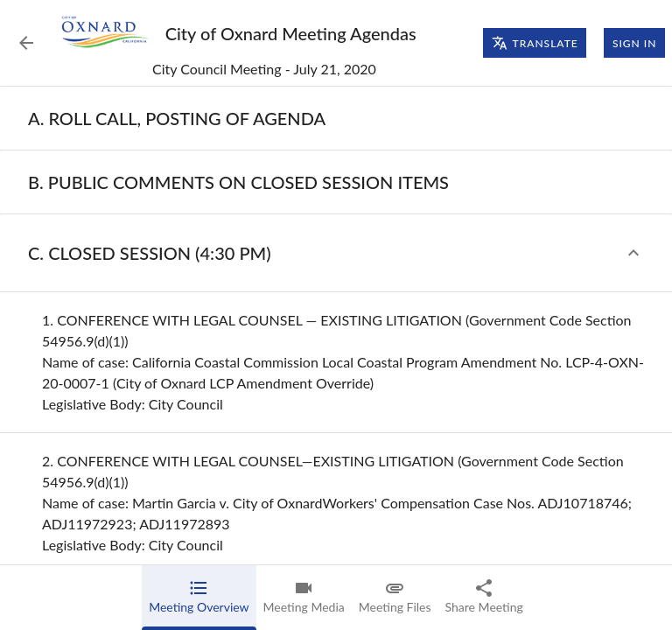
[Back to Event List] (26, 43)
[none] (177, 118)
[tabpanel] (336, 358)
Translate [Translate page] (535, 43)
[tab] (199, 598)
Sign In (634, 43)
